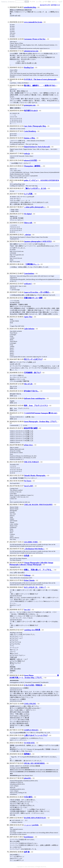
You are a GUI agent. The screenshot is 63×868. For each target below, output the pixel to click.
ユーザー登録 (47, 2)
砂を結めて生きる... (31, 391)
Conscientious (29, 273)
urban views (28, 445)
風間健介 (27, 754)
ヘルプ (60, 2)
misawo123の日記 (31, 160)
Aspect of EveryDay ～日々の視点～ (37, 292)
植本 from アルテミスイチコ (36, 405)
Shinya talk (28, 223)
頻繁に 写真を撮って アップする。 (38, 570)
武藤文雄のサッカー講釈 (33, 298)
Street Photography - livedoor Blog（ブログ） (41, 422)
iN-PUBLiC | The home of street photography (40, 79)
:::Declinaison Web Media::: (34, 549)
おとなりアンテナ (45, 5)
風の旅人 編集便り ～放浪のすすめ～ (40, 86)
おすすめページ (55, 5)
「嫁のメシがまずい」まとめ (35, 188)
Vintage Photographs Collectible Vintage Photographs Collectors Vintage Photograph (31, 564)
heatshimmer (29, 837)
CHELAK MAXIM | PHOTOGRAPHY (38, 505)
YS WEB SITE (29, 743)
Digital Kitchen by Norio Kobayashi (37, 147)
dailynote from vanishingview (35, 398)
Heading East (29, 67)
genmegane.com (30, 105)
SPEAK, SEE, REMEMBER (35, 763)
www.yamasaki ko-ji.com (33, 22)
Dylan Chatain (29, 580)
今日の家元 (28, 797)
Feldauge (27, 575)
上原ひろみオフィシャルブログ (36, 735)
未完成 (27, 556)
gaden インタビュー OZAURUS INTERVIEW (42, 180)
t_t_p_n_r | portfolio (31, 825)
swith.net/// (28, 284)
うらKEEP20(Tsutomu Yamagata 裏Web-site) (40, 413)
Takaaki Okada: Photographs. (35, 475)
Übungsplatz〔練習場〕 (33, 166)
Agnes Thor (28, 317)
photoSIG (28, 778)
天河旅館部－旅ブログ (32, 373)
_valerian (27, 235)
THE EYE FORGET (31, 462)
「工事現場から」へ (31, 264)
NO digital (28, 214)
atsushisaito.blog (30, 7)
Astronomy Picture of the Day (35, 39)
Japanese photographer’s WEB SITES (38, 241)
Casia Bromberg (30, 131)
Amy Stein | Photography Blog (35, 126)
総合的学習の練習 (31, 428)
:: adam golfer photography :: (35, 207)
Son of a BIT (29, 486)
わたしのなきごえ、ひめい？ (35, 587)
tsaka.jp (27, 153)
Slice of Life (28, 384)
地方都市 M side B (31, 111)
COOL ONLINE (30, 704)
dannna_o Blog (29, 138)
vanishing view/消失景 (32, 630)
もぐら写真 (28, 194)
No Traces (28, 481)
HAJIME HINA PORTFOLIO (35, 818)
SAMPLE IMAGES (31, 730)
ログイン (54, 2)
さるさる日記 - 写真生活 (33, 685)
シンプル (39, 2)
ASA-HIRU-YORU (31, 542)
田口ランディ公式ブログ (33, 359)
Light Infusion (29, 329)
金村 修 (27, 852)
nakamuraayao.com (31, 51)
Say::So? (27, 610)
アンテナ (32, 2)
